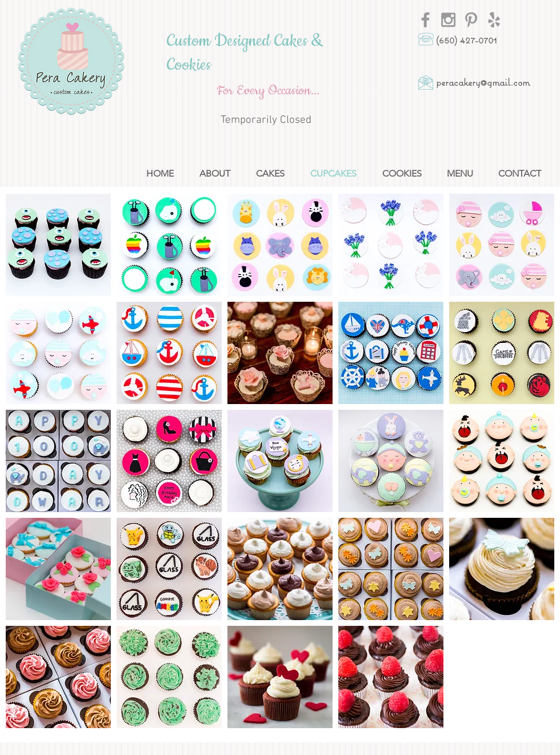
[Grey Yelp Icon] (494, 20)
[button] (58, 245)
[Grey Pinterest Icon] (471, 20)
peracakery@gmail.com (483, 82)
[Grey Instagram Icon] (448, 20)
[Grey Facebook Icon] (425, 20)
